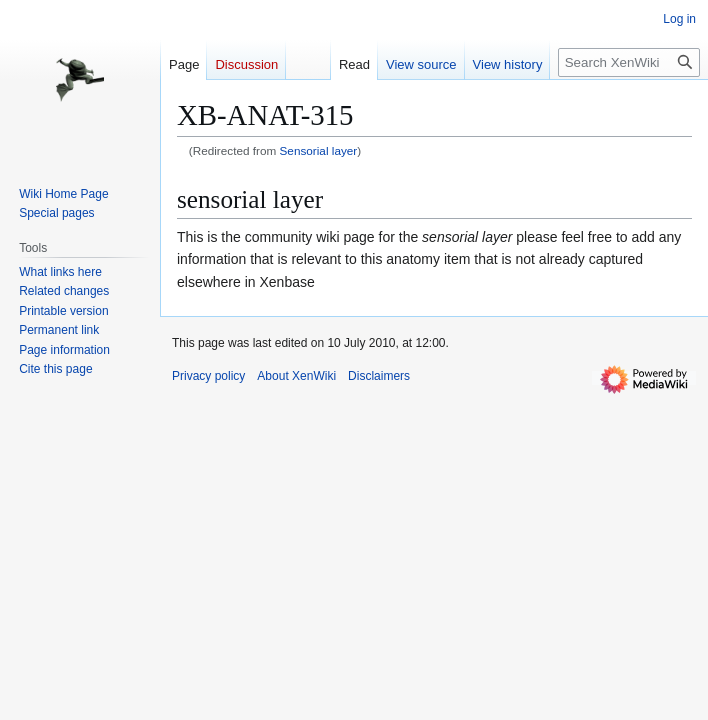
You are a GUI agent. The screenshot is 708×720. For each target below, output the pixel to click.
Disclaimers (379, 376)
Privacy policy (208, 376)
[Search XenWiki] (629, 62)
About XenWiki (296, 376)
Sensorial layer (319, 150)
